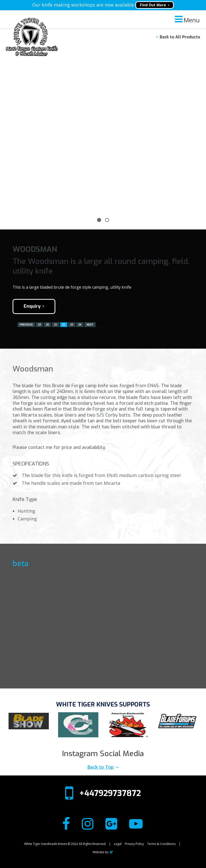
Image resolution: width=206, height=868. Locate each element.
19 (39, 325)
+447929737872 (110, 793)
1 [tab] (99, 220)
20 (47, 325)
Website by (103, 852)
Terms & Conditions (161, 844)
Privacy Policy (134, 844)
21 (55, 325)
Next (90, 325)
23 (72, 325)
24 (80, 325)
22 (64, 325)
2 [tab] (107, 220)
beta (20, 564)
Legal (118, 844)
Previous (26, 325)
